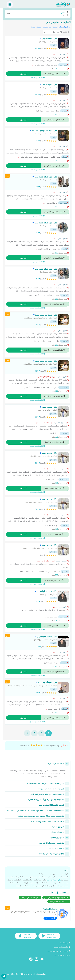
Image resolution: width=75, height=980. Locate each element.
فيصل (66, 157)
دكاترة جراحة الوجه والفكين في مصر (56, 898)
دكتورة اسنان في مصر (54, 880)
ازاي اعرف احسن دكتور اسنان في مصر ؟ (51, 789)
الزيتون (65, 525)
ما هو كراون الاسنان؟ (57, 838)
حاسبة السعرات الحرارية (62, 955)
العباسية (65, 433)
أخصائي (54, 45)
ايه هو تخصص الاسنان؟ (56, 764)
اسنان (55, 54)
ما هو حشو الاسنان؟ (57, 832)
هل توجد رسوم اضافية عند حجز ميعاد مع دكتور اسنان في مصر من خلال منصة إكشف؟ (35, 810)
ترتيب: (65, 32)
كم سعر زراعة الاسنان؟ (56, 848)
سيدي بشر (64, 65)
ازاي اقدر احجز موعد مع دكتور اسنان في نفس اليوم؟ (47, 794)
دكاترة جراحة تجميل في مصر (59, 901)
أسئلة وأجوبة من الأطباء (62, 947)
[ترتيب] (53, 32)
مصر (38, 14)
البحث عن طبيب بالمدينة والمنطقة (59, 951)
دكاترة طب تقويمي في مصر (30, 898)
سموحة (65, 111)
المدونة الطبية (65, 943)
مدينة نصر (64, 479)
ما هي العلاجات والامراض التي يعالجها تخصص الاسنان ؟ (45, 783)
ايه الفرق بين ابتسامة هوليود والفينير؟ (51, 854)
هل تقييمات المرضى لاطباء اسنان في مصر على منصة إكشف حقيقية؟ (41, 816)
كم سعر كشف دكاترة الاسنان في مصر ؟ (51, 805)
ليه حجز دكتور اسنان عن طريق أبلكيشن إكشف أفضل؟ (46, 800)
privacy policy (41, 974)
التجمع (66, 249)
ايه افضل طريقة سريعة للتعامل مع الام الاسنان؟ (47, 821)
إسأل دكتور (50, 918)
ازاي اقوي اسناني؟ (58, 827)
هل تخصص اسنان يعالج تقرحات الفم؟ (51, 843)
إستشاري (53, 414)
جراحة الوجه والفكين (45, 377)
